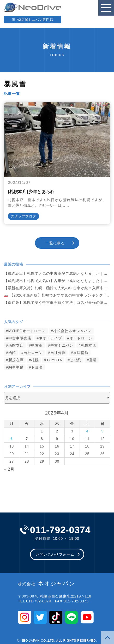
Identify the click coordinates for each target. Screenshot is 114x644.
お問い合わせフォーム (55, 554)
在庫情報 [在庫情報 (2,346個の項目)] (81, 353)
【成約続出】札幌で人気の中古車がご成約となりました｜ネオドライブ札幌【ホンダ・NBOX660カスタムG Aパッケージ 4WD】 (57, 281)
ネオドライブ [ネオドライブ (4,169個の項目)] (50, 338)
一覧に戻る (55, 243)
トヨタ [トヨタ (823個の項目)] (37, 367)
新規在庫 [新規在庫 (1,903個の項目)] (16, 360)
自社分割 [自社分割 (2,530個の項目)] (58, 353)
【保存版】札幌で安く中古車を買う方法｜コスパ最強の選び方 (57, 303)
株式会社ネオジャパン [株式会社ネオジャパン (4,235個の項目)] (72, 331)
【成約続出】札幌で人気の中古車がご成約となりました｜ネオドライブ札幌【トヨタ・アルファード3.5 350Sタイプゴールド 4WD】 (57, 273)
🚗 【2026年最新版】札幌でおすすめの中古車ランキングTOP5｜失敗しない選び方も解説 (57, 295)
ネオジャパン (47, 584)
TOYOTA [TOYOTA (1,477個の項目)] (54, 360)
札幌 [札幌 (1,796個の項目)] (35, 360)
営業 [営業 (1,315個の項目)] (93, 360)
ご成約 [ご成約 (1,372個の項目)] (75, 360)
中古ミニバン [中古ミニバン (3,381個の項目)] (62, 345)
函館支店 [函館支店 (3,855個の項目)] (16, 345)
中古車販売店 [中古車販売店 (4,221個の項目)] (20, 338)
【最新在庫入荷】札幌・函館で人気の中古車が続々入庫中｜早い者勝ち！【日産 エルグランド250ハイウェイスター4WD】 (57, 288)
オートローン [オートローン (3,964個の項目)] (81, 338)
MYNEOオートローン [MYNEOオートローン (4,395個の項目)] (27, 331)
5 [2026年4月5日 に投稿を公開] (102, 431)
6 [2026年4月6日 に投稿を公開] (12, 439)
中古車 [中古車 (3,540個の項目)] (37, 345)
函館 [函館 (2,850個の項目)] (12, 353)
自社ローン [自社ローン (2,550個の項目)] (33, 353)
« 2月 (9, 469)
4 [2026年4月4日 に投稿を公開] (87, 431)
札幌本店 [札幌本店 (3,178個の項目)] (89, 345)
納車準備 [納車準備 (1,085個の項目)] (16, 367)
